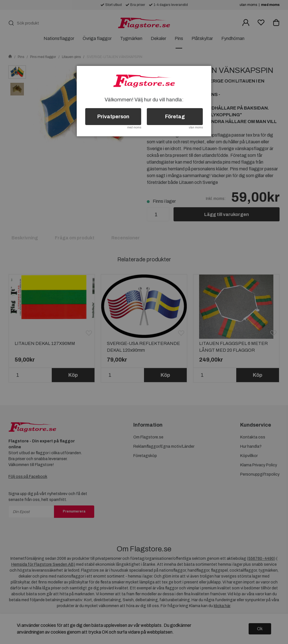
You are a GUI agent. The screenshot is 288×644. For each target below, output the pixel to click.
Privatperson (113, 117)
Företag (175, 117)
